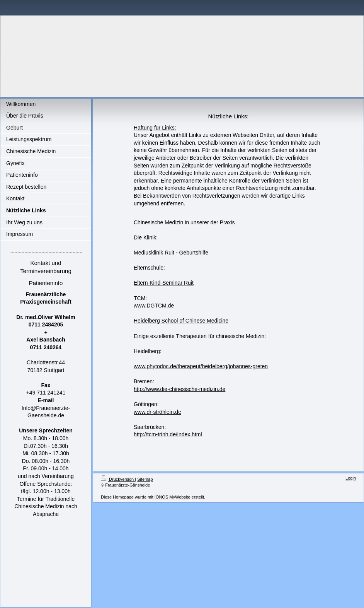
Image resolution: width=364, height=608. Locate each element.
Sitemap (145, 479)
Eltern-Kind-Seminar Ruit (164, 283)
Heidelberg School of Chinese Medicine (181, 321)
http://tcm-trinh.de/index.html (168, 434)
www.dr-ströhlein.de (157, 412)
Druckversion (118, 479)
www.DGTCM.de (154, 306)
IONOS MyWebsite (173, 497)
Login (351, 478)
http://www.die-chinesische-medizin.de (179, 389)
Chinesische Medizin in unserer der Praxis (184, 222)
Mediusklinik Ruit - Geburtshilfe (171, 253)
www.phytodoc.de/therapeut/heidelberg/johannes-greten (201, 366)
